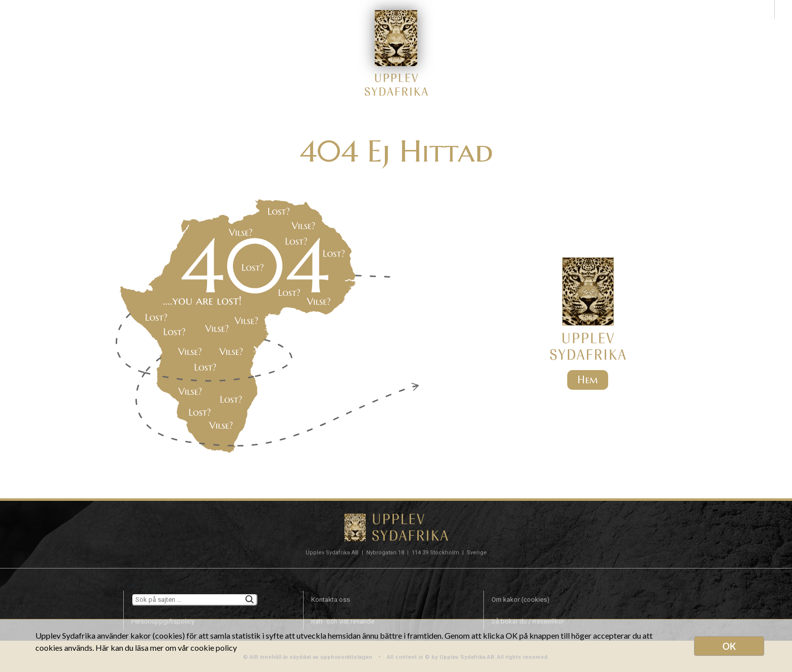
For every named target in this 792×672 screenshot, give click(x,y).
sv (765, 9)
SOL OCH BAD (325, 24)
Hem (588, 380)
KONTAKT (585, 24)
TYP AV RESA (204, 24)
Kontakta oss (331, 600)
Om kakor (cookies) (521, 600)
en (783, 9)
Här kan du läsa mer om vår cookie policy (166, 648)
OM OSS (530, 24)
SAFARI (263, 24)
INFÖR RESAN (467, 24)
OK (729, 646)
